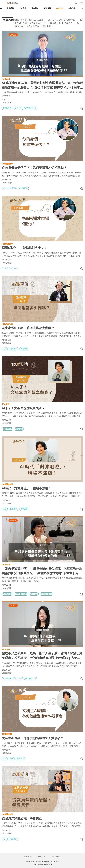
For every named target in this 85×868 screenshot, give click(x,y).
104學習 (6, 404)
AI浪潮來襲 (7, 734)
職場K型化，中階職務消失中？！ (25, 248)
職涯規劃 (14, 188)
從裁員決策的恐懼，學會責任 (22, 818)
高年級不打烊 (31, 108)
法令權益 (35, 8)
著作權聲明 (56, 857)
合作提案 (42, 857)
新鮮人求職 (7, 429)
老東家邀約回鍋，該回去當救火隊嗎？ (28, 328)
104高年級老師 (21, 594)
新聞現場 (47, 8)
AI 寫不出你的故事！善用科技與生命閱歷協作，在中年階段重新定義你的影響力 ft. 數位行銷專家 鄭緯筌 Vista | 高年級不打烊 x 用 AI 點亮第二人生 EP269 (42, 86)
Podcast (60, 8)
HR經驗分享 (7, 164)
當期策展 (72, 8)
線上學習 (14, 509)
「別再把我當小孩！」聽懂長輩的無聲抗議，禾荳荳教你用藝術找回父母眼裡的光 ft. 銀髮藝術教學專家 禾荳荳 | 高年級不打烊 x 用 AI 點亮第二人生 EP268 (42, 571)
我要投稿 (28, 857)
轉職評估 (24, 188)
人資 (5, 188)
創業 (12, 759)
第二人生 (18, 108)
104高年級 (7, 108)
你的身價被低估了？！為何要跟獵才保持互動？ (34, 168)
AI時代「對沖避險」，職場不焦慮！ (27, 488)
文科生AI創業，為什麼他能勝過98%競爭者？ (33, 738)
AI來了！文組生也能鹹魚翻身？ (23, 408)
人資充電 (23, 8)
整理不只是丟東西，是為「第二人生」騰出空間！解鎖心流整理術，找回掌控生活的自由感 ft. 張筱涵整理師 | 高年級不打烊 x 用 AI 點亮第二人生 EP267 (42, 656)
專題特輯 (10, 8)
